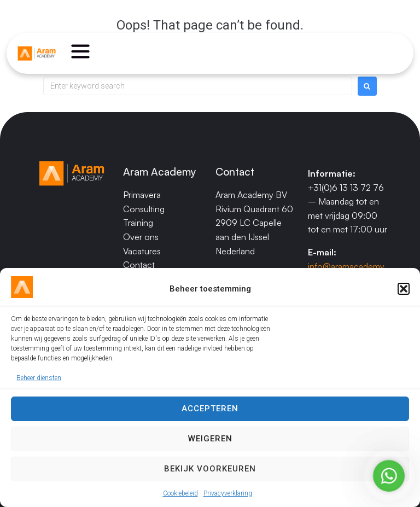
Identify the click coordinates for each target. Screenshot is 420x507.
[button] (404, 289)
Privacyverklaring (228, 493)
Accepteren (210, 409)
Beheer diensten (39, 378)
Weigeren (210, 439)
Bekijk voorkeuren (210, 469)
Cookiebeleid (180, 493)
